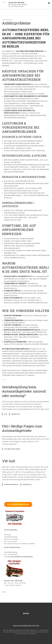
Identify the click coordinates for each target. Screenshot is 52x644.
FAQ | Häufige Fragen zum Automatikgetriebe (22, 428)
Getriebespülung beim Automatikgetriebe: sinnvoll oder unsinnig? (24, 391)
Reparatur (16, 414)
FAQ (6, 414)
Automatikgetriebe (12, 449)
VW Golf (8, 461)
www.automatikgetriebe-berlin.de (26, 626)
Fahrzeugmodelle (11, 484)
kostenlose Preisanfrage (18, 504)
